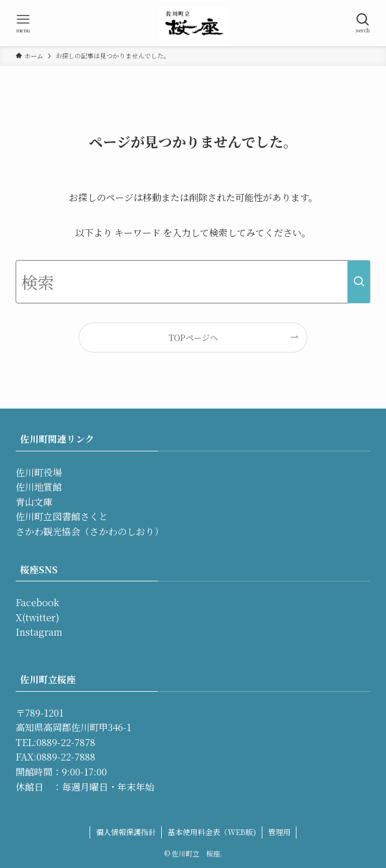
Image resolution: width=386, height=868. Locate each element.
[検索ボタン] (363, 23)
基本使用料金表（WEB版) (212, 832)
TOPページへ (193, 337)
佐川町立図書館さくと (62, 516)
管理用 (279, 832)
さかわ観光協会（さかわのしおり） (90, 531)
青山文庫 (34, 502)
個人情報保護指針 (126, 832)
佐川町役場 (39, 472)
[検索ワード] (193, 282)
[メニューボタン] (23, 23)
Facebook (37, 602)
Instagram (39, 632)
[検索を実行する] (359, 282)
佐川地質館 (39, 487)
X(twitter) (38, 617)
